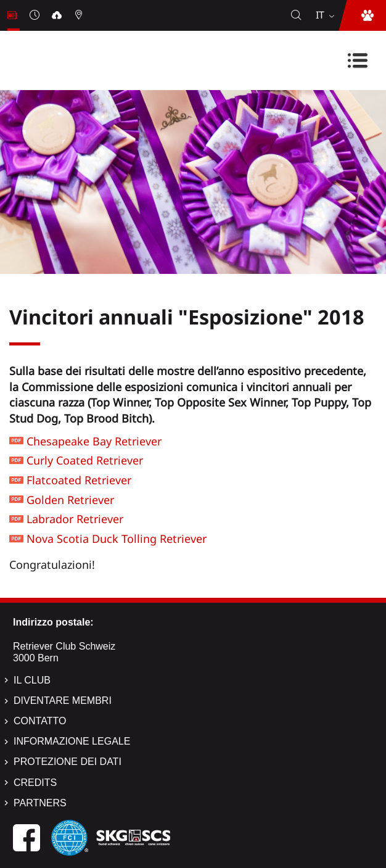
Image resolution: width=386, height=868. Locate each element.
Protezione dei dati (68, 762)
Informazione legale (72, 741)
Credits (35, 783)
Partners (40, 803)
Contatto (40, 721)
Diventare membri (63, 701)
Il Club (32, 680)
